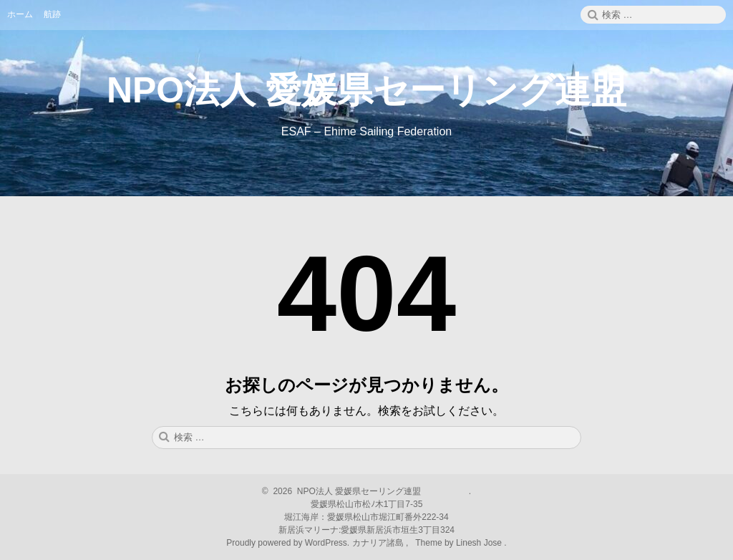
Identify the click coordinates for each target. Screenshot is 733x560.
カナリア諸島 (379, 543)
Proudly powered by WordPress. (289, 543)
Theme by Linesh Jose (460, 543)
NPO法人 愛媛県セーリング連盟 (366, 90)
